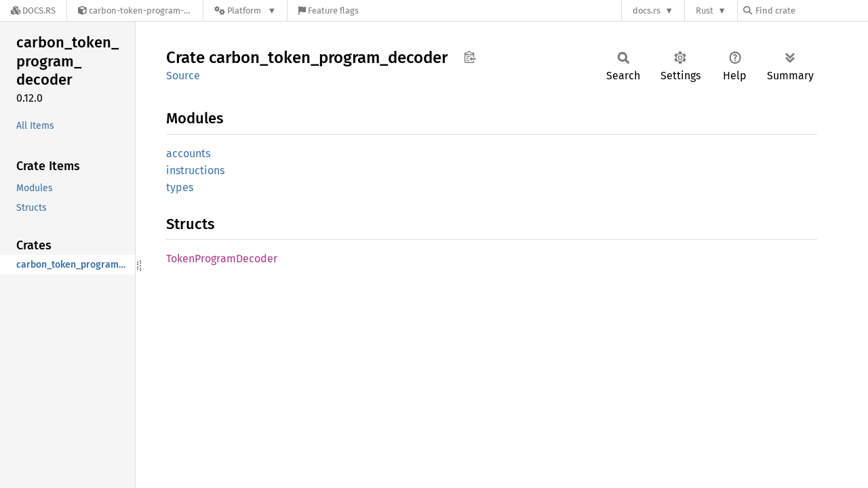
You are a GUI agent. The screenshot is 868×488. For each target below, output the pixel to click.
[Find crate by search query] (811, 11)
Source (183, 76)
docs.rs (647, 11)
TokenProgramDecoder (222, 259)
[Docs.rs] (33, 11)
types (180, 187)
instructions (195, 170)
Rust (705, 11)
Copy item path (470, 57)
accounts (188, 154)
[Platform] (245, 11)
